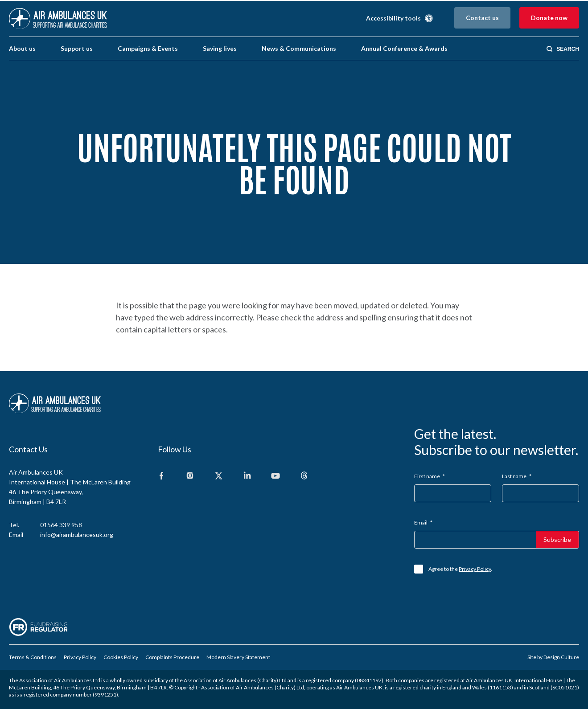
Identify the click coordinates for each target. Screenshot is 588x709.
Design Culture (561, 657)
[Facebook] (161, 476)
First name (430, 476)
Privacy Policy (475, 569)
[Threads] (304, 476)
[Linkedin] (247, 476)
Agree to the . (460, 569)
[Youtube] (275, 476)
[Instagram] (190, 476)
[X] (218, 476)
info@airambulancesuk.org (77, 535)
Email (423, 523)
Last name (517, 476)
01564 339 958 (61, 525)
